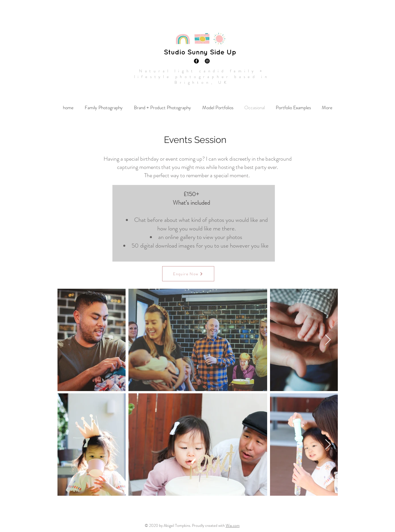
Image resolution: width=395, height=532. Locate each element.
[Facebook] (196, 61)
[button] (104, 108)
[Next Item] (328, 340)
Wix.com (233, 525)
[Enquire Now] (188, 274)
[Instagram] (207, 61)
